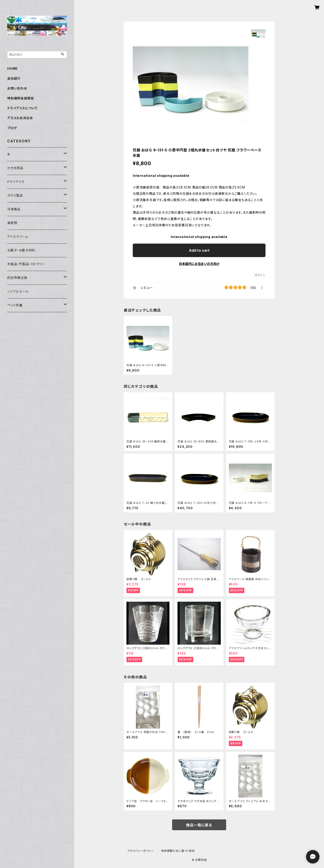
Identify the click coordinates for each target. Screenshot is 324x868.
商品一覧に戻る (199, 825)
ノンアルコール (18, 291)
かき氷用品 (15, 168)
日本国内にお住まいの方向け (199, 264)
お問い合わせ (17, 88)
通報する (260, 275)
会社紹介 (14, 78)
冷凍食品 (14, 209)
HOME (12, 68)
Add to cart (199, 250)
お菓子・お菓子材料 (21, 250)
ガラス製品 (15, 195)
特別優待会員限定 (20, 98)
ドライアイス (16, 182)
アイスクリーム (18, 237)
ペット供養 (15, 305)
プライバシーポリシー (141, 851)
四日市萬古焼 (17, 278)
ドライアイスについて (22, 108)
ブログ (12, 128)
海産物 (12, 223)
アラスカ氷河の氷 (20, 118)
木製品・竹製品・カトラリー (26, 264)
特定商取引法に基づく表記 (178, 851)
